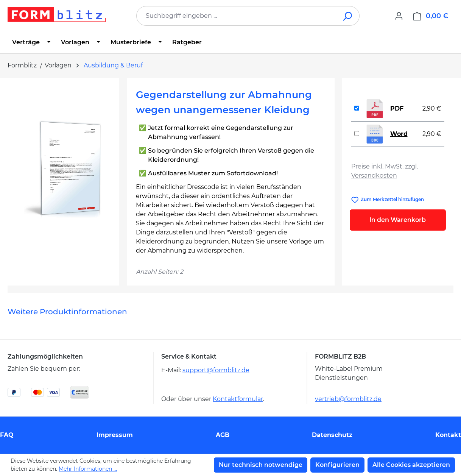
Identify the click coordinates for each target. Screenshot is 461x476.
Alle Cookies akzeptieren (411, 465)
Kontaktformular (238, 399)
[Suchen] (348, 16)
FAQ (7, 435)
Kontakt (448, 435)
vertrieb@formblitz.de (348, 399)
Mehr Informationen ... (88, 469)
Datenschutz (332, 435)
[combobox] (237, 16)
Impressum (115, 435)
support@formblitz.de (216, 370)
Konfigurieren (337, 465)
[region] (63, 169)
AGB (223, 435)
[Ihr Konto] (399, 16)
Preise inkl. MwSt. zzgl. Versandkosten (385, 171)
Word (399, 134)
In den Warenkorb (398, 220)
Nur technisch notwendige (261, 465)
